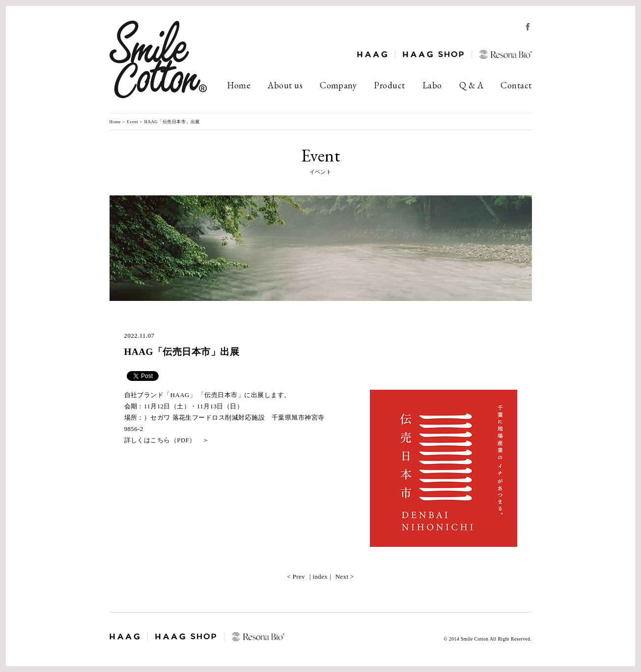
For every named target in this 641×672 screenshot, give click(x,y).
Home (239, 85)
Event (132, 122)
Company (338, 85)
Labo (432, 85)
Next (342, 577)
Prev (299, 577)
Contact (516, 85)
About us (285, 85)
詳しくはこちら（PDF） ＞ (167, 440)
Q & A (471, 85)
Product (389, 85)
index (320, 577)
